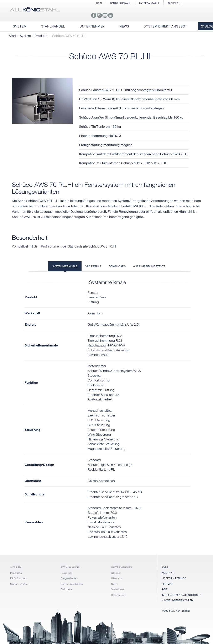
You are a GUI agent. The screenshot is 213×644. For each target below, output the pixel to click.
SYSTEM (16, 567)
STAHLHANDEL (71, 567)
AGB (165, 589)
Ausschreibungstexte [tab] (149, 266)
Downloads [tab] (117, 266)
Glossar (116, 573)
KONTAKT (168, 573)
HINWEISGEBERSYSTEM (178, 600)
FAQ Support (19, 578)
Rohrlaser (67, 589)
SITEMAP (168, 584)
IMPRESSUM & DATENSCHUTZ (182, 595)
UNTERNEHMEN (122, 567)
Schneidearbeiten (72, 584)
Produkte (41, 36)
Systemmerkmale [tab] (65, 266)
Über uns (117, 578)
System (25, 36)
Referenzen (118, 595)
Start (12, 36)
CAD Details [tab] (93, 266)
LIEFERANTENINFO (174, 578)
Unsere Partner (20, 584)
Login (98, 3)
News (115, 584)
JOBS (165, 567)
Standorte (117, 589)
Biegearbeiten (70, 578)
